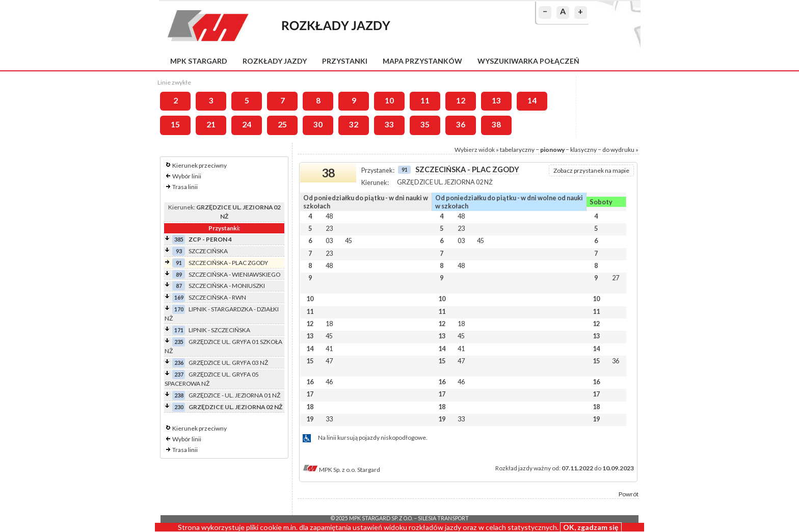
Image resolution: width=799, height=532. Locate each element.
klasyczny (583, 150)
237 (179, 374)
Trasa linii (185, 187)
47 (329, 361)
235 (179, 342)
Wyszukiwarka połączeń (528, 61)
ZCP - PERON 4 (210, 239)
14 (532, 100)
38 (496, 124)
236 (179, 363)
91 (179, 263)
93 (179, 251)
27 (616, 278)
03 (329, 241)
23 (329, 228)
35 (425, 124)
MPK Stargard (199, 61)
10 (389, 100)
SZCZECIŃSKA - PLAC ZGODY (228, 263)
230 (179, 407)
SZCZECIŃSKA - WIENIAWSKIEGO (234, 274)
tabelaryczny (517, 150)
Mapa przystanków (422, 61)
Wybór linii (187, 176)
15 (175, 124)
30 (318, 124)
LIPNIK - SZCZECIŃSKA (219, 330)
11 (425, 100)
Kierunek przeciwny (199, 165)
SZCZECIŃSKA (208, 251)
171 (179, 330)
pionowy (552, 150)
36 (461, 124)
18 (329, 324)
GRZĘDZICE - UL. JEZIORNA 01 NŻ (234, 395)
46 (329, 382)
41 (329, 349)
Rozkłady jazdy (275, 61)
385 (179, 239)
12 (461, 100)
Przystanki (345, 61)
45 (349, 241)
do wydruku (618, 150)
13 (496, 100)
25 (282, 124)
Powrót (629, 494)
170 (179, 309)
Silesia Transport (443, 518)
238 (179, 395)
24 (247, 124)
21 (211, 124)
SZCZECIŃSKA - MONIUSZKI (227, 286)
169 (179, 297)
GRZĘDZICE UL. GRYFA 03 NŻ (228, 363)
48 (329, 216)
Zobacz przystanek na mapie (591, 170)
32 (354, 124)
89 (179, 274)
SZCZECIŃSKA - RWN (217, 297)
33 (389, 124)
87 (179, 286)
